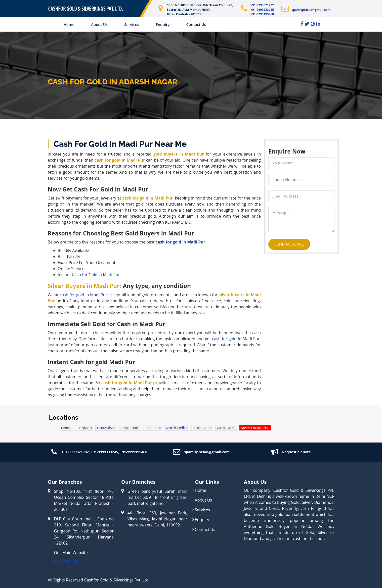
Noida (66, 428)
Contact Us (196, 24)
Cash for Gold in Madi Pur (96, 275)
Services (132, 24)
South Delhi (202, 428)
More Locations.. (255, 428)
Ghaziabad (106, 428)
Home (69, 24)
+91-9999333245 (262, 10)
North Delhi (176, 428)
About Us (204, 500)
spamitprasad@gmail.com (311, 10)
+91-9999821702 (262, 5)
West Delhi (226, 428)
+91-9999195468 (262, 14)
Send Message (289, 244)
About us (99, 24)
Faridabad (130, 428)
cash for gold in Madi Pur (180, 242)
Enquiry (163, 24)
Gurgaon (84, 428)
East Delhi (152, 428)
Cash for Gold (67, 561)
